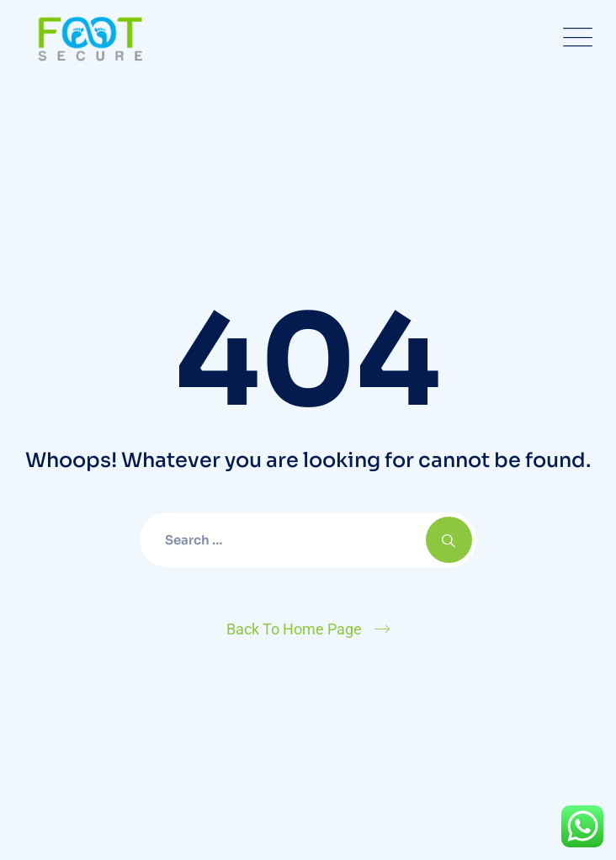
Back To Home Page (294, 629)
